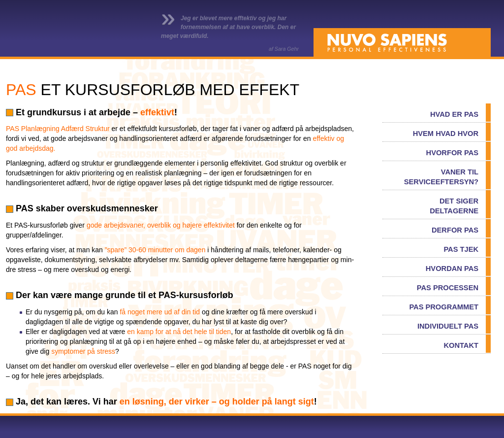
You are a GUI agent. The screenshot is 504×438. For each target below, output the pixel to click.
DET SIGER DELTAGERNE (454, 206)
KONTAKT (461, 345)
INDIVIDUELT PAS (448, 326)
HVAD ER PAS (454, 114)
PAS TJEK (461, 249)
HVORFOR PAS (452, 153)
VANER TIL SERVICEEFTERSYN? (441, 177)
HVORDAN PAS (452, 269)
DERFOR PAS (455, 230)
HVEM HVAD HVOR (446, 134)
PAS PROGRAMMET (444, 307)
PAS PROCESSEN (448, 288)
